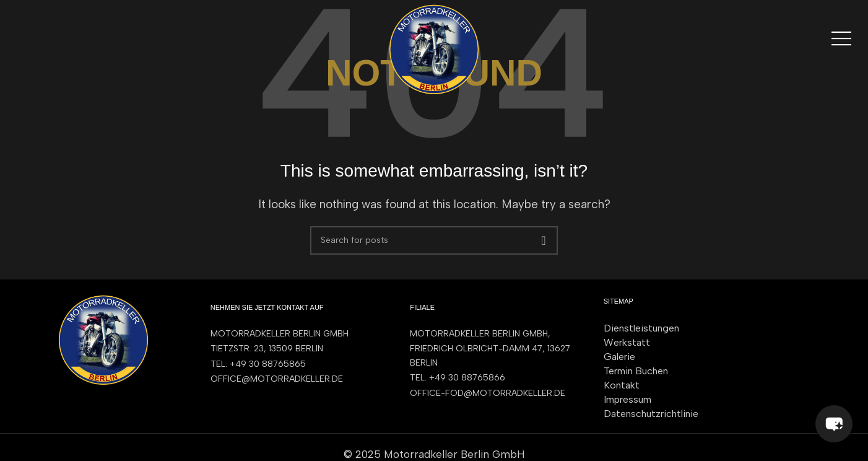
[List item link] (298, 364)
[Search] (434, 240)
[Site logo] (434, 48)
